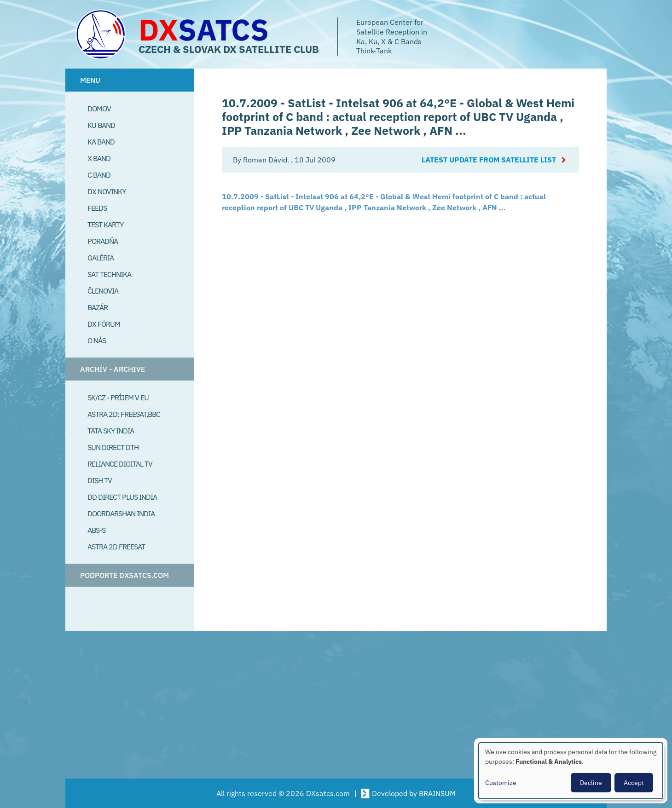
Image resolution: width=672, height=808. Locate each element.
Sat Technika (109, 274)
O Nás (97, 341)
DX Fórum (104, 324)
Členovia (103, 291)
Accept (634, 783)
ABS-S (96, 530)
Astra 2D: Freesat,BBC (124, 414)
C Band (99, 175)
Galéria (101, 258)
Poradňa (103, 241)
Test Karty (105, 225)
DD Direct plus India (122, 497)
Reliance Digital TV (120, 464)
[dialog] (571, 771)
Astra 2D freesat (116, 547)
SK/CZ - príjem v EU (118, 398)
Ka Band (101, 142)
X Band (99, 158)
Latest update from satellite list (489, 160)
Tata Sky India (111, 431)
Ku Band (101, 125)
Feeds (97, 208)
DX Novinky (107, 191)
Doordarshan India (121, 514)
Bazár (98, 307)
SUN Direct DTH (113, 447)
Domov (99, 109)
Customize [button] (501, 783)
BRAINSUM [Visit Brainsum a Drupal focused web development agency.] (437, 793)
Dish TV (100, 480)
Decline (591, 783)
